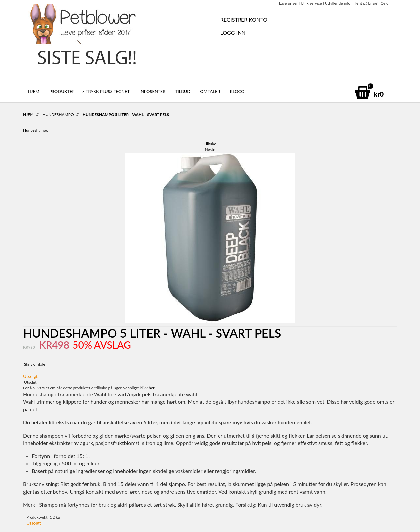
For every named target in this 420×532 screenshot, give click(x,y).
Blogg (237, 92)
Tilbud (183, 92)
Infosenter (152, 92)
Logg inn (233, 33)
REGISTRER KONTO (244, 20)
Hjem (34, 92)
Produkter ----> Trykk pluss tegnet (89, 92)
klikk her (147, 388)
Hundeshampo (58, 115)
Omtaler (210, 92)
